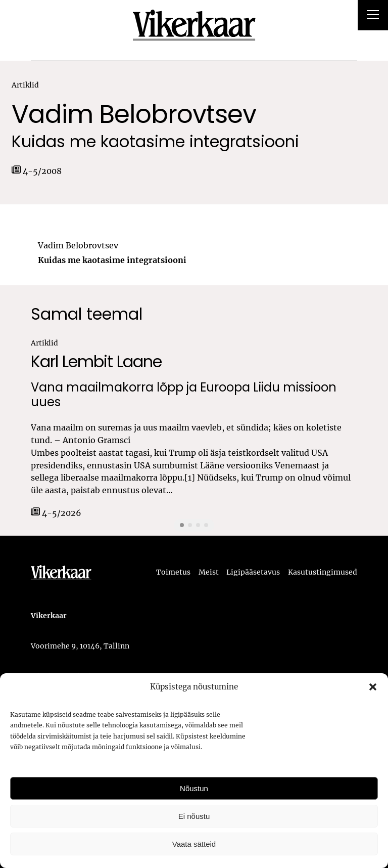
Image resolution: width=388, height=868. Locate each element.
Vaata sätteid (194, 844)
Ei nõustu (194, 816)
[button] (373, 687)
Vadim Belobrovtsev (134, 115)
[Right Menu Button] (373, 16)
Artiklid (25, 85)
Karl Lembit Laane (96, 361)
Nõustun (194, 788)
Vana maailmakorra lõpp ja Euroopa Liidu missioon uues (184, 395)
